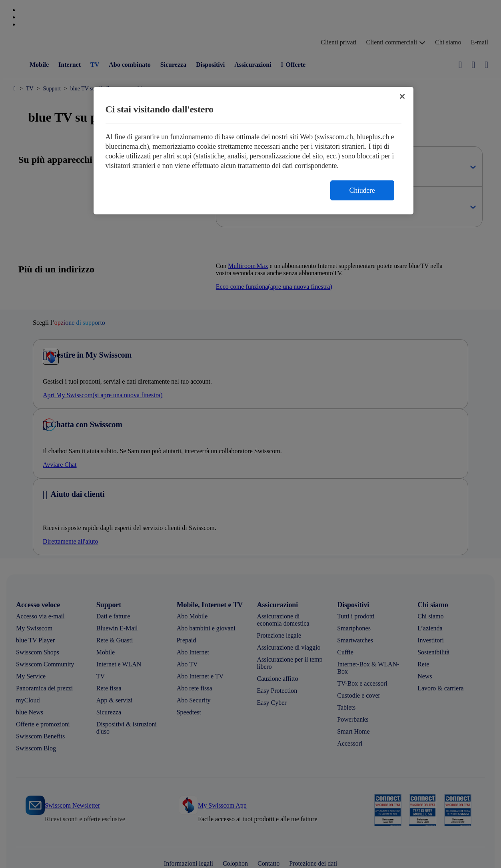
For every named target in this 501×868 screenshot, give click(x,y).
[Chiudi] (402, 96)
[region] (253, 151)
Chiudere (362, 190)
